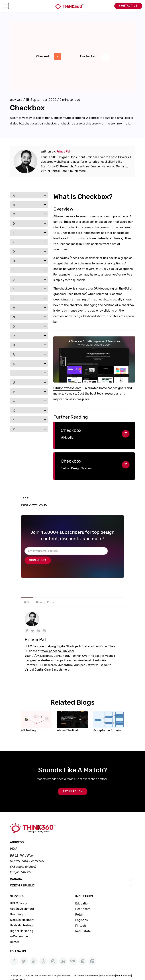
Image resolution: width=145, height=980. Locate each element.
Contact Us (128, 6)
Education (82, 895)
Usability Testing (21, 917)
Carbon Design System (76, 468)
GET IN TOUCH (72, 783)
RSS (74, 967)
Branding (16, 906)
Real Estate (83, 923)
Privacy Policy (107, 967)
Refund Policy (123, 967)
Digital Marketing (22, 922)
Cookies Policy (17, 971)
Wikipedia (67, 438)
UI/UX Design (19, 895)
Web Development (22, 911)
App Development (22, 900)
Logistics (81, 911)
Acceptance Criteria (107, 721)
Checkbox (71, 430)
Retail (79, 906)
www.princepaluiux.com (58, 642)
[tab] (27, 593)
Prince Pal (63, 152)
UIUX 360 (16, 100)
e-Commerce (19, 928)
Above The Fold (68, 721)
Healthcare (83, 901)
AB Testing (28, 721)
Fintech (81, 917)
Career (15, 934)
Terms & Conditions (88, 967)
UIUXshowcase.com (67, 388)
